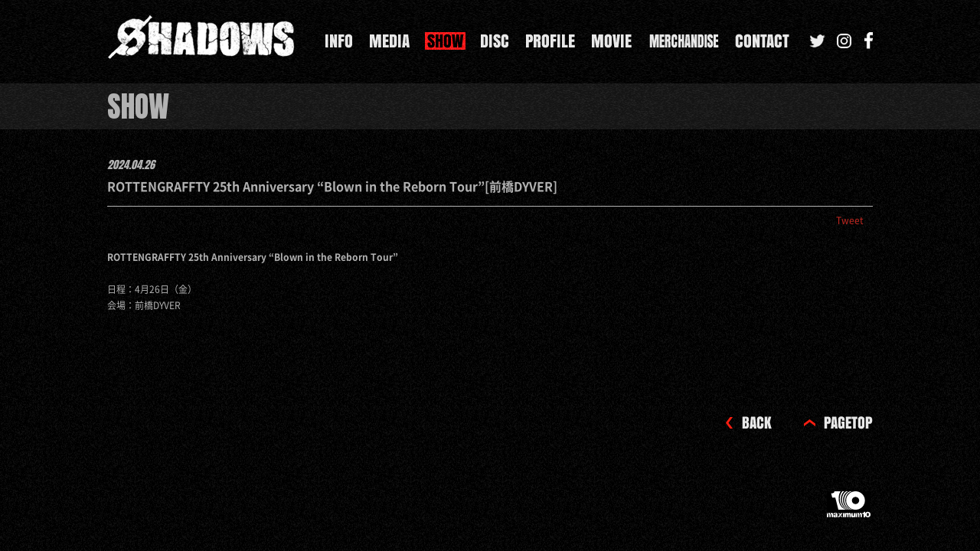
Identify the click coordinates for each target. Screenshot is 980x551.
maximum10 (850, 510)
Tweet (850, 220)
